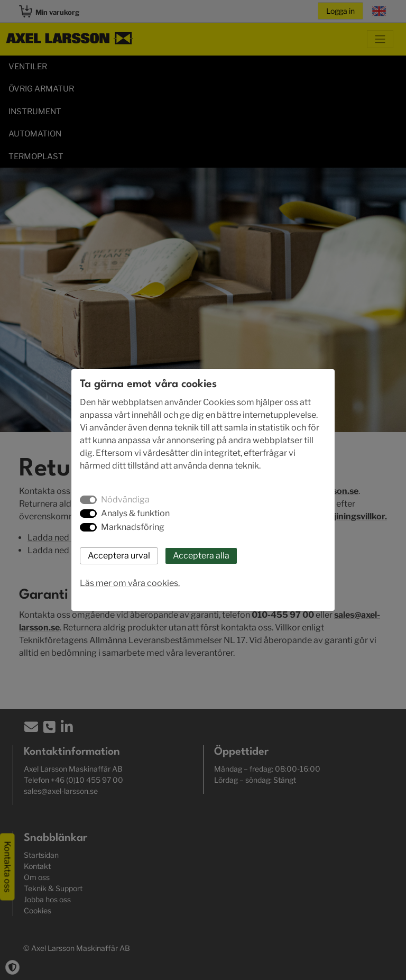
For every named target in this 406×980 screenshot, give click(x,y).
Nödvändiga (125, 500)
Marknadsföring (133, 527)
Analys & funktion (135, 513)
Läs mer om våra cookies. (130, 583)
